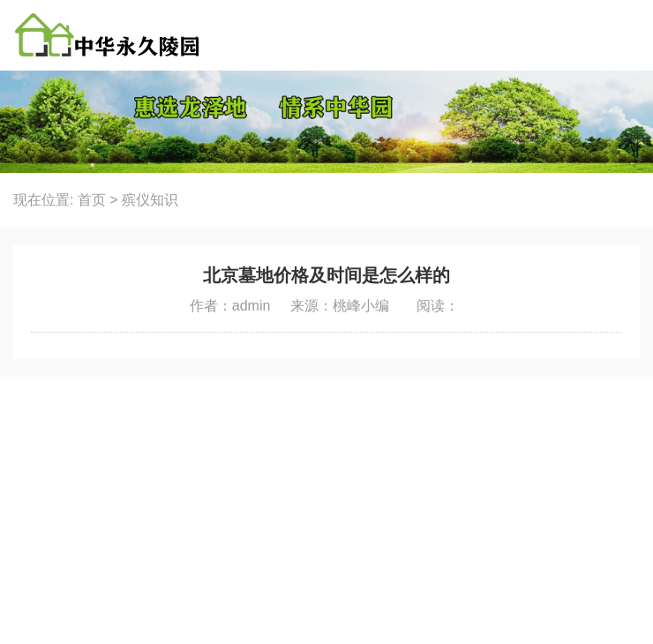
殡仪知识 (150, 200)
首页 (92, 200)
